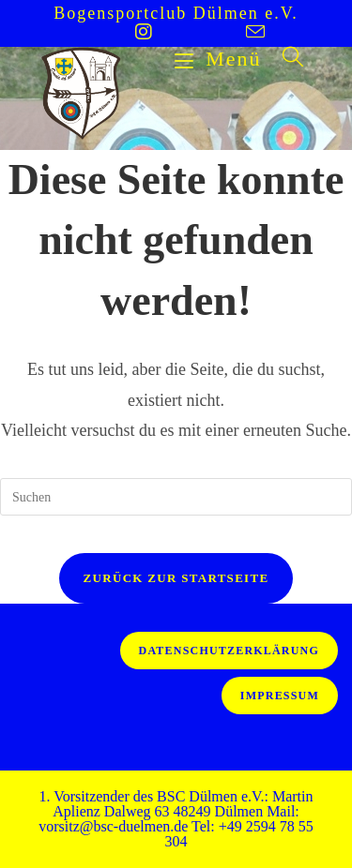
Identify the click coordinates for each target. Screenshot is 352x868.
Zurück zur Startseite (176, 578)
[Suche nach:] (287, 59)
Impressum (280, 696)
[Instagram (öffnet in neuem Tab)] (144, 32)
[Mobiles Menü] (222, 59)
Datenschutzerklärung (229, 651)
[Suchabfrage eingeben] (176, 497)
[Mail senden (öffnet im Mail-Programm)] (232, 31)
